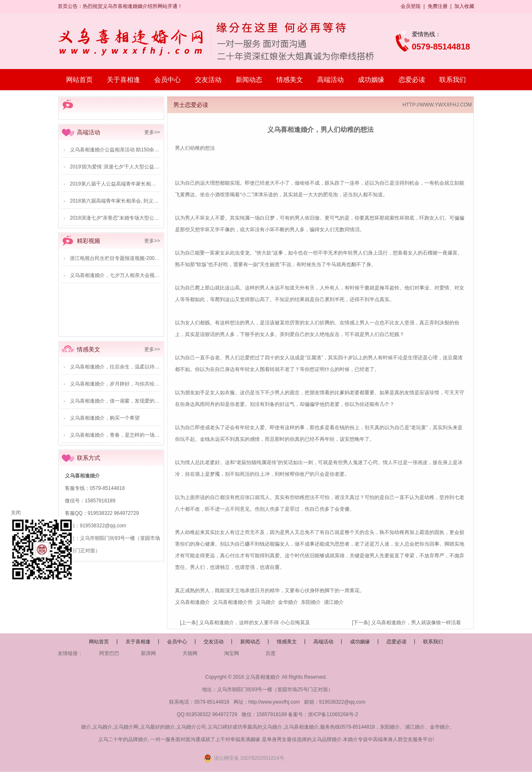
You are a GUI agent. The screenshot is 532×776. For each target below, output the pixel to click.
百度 (271, 653)
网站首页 (79, 80)
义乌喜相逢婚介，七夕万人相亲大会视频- (116, 275)
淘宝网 (232, 653)
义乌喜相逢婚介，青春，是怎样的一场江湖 (117, 435)
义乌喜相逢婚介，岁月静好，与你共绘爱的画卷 (122, 384)
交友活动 (208, 80)
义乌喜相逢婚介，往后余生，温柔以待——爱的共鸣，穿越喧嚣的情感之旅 (152, 367)
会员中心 (167, 80)
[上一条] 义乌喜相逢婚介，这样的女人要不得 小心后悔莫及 (245, 623)
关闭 (16, 513)
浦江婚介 (334, 602)
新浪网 (148, 653)
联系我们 (453, 80)
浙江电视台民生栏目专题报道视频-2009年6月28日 (125, 258)
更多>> (152, 132)
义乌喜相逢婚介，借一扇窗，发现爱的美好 (117, 401)
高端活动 (330, 80)
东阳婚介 (311, 602)
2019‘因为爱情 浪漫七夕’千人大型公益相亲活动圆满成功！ (134, 167)
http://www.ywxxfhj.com (274, 702)
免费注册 (438, 6)
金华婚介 (288, 602)
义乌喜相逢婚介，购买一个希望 (105, 418)
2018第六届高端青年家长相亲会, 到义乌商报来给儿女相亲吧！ (139, 201)
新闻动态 (249, 80)
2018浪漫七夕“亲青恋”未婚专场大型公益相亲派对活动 (129, 218)
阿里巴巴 (109, 653)
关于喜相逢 (123, 80)
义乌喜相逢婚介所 (233, 602)
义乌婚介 (266, 602)
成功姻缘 (371, 80)
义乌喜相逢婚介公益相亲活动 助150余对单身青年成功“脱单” (136, 150)
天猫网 (190, 653)
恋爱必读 (412, 80)
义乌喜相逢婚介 (192, 602)
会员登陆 (411, 6)
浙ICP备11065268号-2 (333, 714)
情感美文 (290, 80)
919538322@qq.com (103, 526)
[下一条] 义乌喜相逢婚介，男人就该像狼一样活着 (406, 623)
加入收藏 (464, 6)
